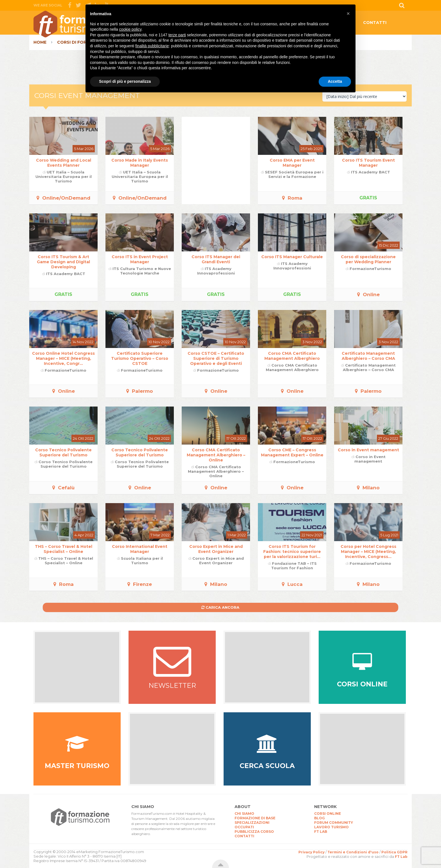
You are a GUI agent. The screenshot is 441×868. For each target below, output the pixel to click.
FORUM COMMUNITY (334, 823)
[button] (348, 14)
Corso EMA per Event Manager (292, 163)
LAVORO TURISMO (331, 827)
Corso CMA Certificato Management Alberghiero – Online (216, 455)
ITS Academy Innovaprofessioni (216, 271)
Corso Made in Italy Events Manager (140, 163)
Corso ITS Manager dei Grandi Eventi (216, 259)
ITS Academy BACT (371, 172)
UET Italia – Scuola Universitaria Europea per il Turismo (64, 177)
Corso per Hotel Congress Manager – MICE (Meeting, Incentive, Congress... (368, 552)
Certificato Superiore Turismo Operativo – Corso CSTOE (140, 358)
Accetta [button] (335, 81)
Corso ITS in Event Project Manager (140, 259)
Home (40, 42)
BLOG (319, 818)
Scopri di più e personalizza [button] (125, 81)
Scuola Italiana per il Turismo (142, 561)
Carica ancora (220, 607)
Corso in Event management (368, 450)
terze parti (177, 35)
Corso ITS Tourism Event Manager (368, 163)
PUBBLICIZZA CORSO (254, 832)
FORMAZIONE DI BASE (255, 818)
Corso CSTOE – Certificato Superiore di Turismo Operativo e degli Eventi (216, 358)
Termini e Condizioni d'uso (353, 852)
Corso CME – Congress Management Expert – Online (292, 452)
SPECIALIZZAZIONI (252, 823)
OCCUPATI (244, 827)
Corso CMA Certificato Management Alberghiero (292, 356)
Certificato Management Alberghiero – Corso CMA (368, 356)
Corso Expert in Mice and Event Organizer (216, 549)
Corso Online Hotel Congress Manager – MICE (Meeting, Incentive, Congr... (63, 358)
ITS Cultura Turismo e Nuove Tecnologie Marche (142, 271)
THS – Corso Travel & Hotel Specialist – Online (64, 549)
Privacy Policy (311, 852)
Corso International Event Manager (140, 549)
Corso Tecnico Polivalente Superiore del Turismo (63, 452)
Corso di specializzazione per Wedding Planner (368, 259)
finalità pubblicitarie (152, 46)
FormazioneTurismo (370, 269)
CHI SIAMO (244, 814)
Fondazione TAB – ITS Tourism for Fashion (294, 566)
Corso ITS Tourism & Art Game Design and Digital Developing (63, 262)
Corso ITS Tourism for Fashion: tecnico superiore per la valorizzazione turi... (292, 552)
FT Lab (401, 857)
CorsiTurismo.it (78, 24)
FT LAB (321, 832)
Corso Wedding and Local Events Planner (64, 163)
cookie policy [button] (130, 29)
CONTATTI (375, 23)
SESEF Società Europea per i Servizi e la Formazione (294, 174)
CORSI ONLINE (328, 814)
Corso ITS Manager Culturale (292, 257)
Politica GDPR (394, 852)
